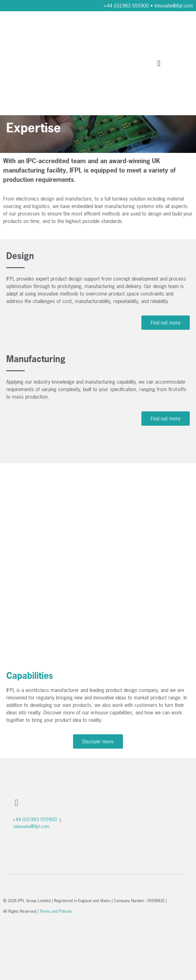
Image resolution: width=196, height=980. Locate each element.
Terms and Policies (56, 911)
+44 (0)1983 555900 (126, 6)
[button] (159, 63)
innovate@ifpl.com (174, 6)
